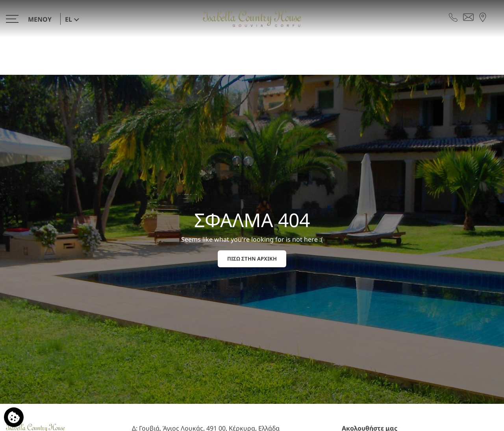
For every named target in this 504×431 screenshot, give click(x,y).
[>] (31, 19)
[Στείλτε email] (468, 17)
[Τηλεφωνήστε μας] (453, 17)
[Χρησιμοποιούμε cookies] (14, 417)
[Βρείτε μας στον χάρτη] (483, 17)
